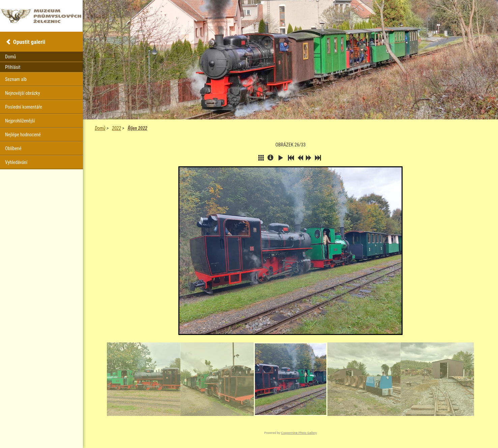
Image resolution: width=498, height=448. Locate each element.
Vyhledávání (16, 162)
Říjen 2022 (138, 128)
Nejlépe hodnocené (23, 135)
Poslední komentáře (24, 107)
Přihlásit (13, 67)
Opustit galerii (29, 42)
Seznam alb (16, 79)
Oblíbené (13, 148)
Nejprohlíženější (20, 121)
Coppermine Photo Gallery (299, 433)
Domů (100, 128)
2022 (116, 128)
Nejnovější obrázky (23, 93)
